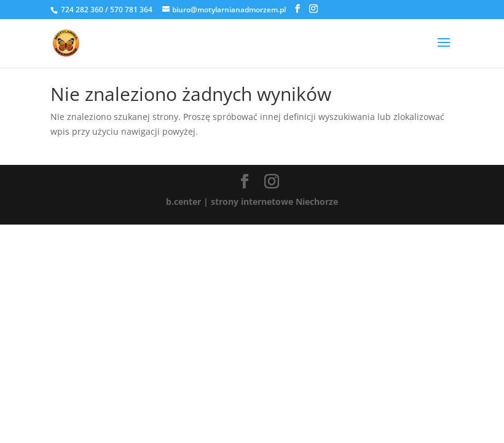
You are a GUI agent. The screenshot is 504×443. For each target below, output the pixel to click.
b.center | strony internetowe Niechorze (252, 202)
